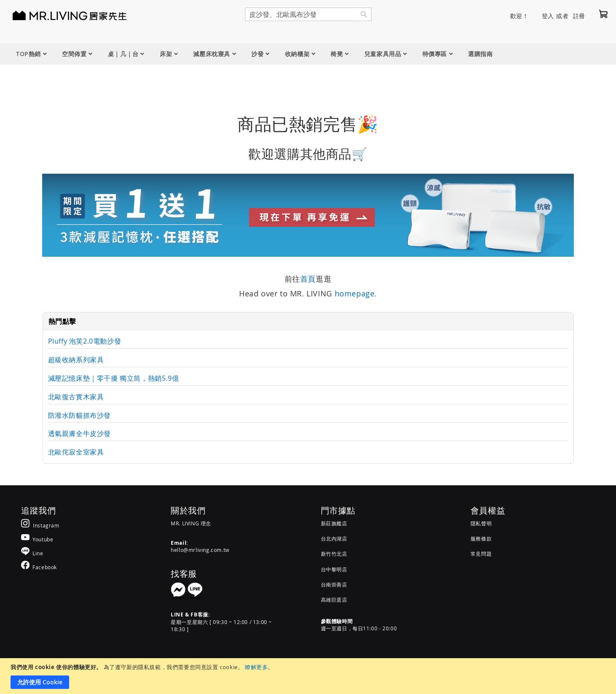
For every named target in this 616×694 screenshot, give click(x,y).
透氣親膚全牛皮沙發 (79, 433)
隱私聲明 (481, 523)
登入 (548, 16)
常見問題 (481, 554)
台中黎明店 (334, 569)
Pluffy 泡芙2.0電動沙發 (85, 341)
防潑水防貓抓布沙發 (79, 415)
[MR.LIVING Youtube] (37, 539)
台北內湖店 (334, 538)
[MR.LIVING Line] (32, 553)
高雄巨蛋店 (334, 600)
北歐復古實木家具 (76, 397)
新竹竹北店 (334, 554)
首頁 (308, 279)
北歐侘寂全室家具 (76, 452)
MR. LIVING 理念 (191, 523)
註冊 (579, 16)
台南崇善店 (334, 584)
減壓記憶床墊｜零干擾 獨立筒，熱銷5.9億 (114, 378)
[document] (309, 676)
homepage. (356, 293)
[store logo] (59, 15)
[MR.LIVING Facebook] (39, 567)
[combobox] (308, 14)
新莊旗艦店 (334, 523)
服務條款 (481, 538)
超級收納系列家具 (76, 360)
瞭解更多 (256, 667)
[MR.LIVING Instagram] (40, 525)
